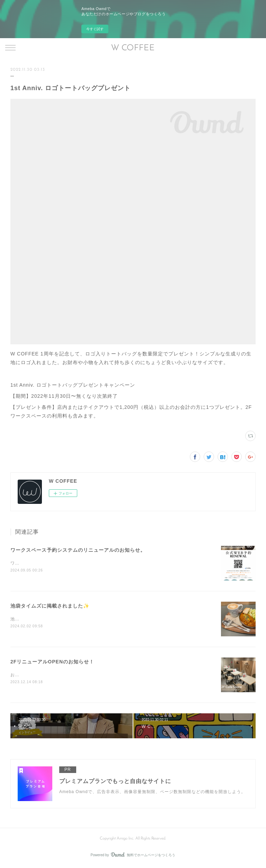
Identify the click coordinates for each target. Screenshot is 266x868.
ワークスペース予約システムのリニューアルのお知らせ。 (78, 550)
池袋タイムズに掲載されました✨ (50, 607)
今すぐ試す (95, 29)
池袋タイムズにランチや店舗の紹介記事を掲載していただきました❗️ (81, 620)
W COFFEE (133, 48)
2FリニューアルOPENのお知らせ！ (52, 662)
